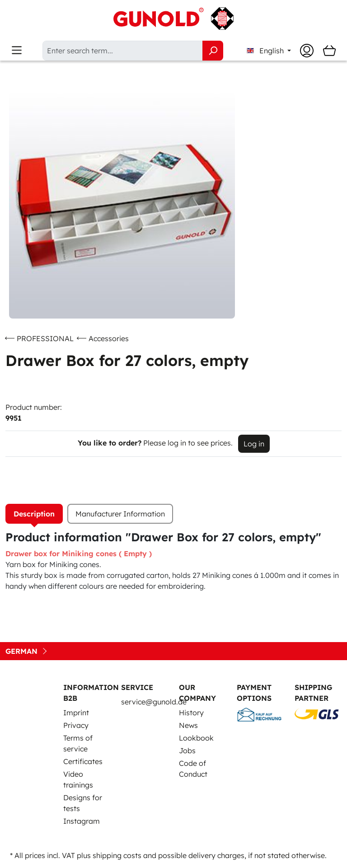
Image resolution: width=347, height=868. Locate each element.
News (188, 725)
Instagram (82, 821)
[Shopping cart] (329, 51)
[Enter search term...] (123, 51)
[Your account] (307, 51)
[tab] (34, 514)
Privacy (76, 725)
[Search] (213, 51)
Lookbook (196, 738)
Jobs (187, 751)
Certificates (83, 761)
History (191, 713)
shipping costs (117, 855)
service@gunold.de (154, 702)
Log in (254, 444)
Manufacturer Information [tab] (120, 514)
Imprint (76, 713)
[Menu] (17, 50)
